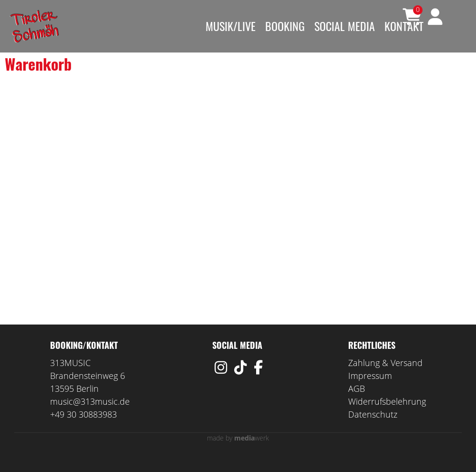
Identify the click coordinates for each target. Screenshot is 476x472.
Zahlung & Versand (385, 377)
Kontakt (404, 26)
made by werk (238, 452)
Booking (285, 26)
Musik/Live (231, 26)
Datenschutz (373, 429)
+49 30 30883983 (83, 429)
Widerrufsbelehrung (387, 416)
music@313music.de (90, 416)
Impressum (370, 390)
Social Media (345, 26)
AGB (357, 403)
